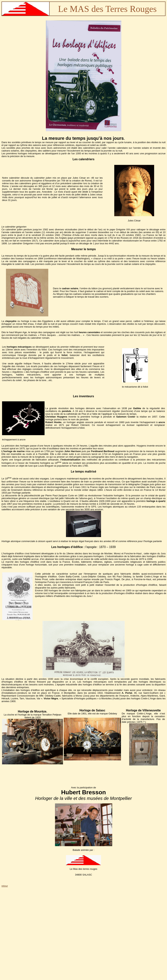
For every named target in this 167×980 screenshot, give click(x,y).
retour (5, 886)
